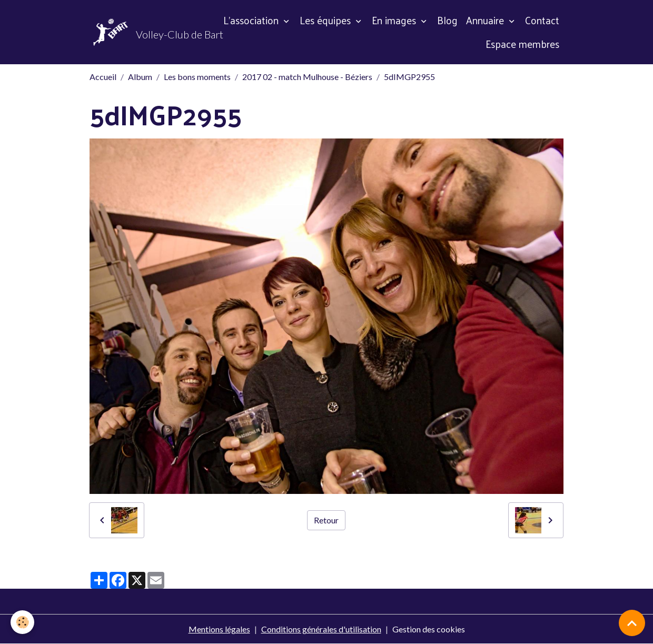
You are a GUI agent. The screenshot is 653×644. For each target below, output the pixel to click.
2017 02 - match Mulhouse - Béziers (307, 77)
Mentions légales (219, 629)
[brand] (145, 32)
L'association (252, 20)
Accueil (103, 77)
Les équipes (326, 20)
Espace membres (522, 44)
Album (140, 77)
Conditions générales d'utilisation (321, 629)
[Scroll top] (632, 623)
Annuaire (486, 20)
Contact (542, 20)
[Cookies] (22, 622)
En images (395, 20)
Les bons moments (197, 77)
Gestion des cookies (429, 629)
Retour (326, 520)
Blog (447, 20)
